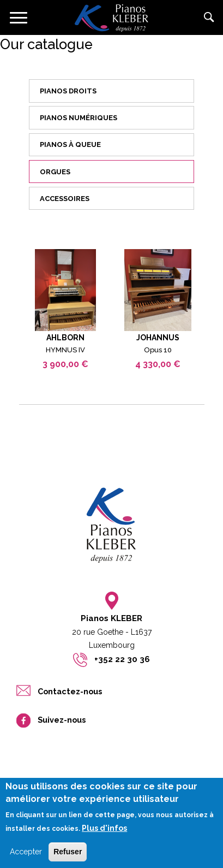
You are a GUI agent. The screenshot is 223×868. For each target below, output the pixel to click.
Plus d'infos (104, 835)
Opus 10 (158, 350)
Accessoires (65, 199)
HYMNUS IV (65, 350)
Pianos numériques (79, 118)
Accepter (26, 859)
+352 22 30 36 (122, 659)
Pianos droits (68, 91)
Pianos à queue (70, 144)
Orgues (55, 172)
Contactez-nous (70, 691)
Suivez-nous (62, 720)
